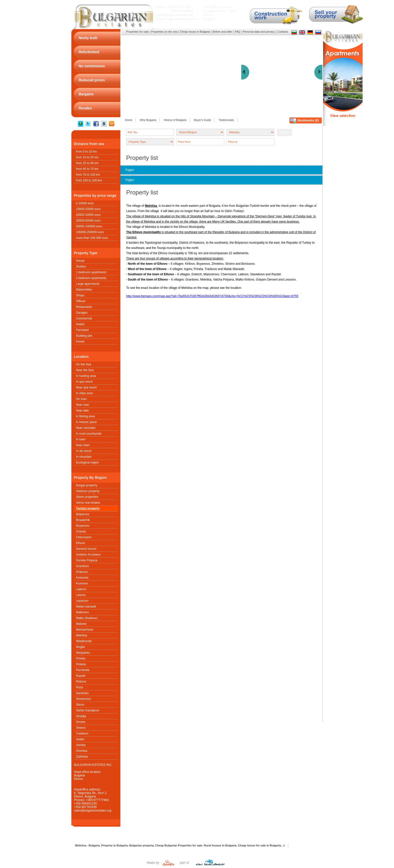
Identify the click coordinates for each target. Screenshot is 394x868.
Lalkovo (81, 589)
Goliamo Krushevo (88, 555)
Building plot (84, 336)
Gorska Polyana (87, 560)
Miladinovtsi (84, 641)
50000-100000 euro (89, 226)
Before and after (223, 32)
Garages (82, 313)
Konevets (82, 578)
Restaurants (84, 307)
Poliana (81, 664)
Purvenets (83, 670)
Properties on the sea (164, 32)
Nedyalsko (83, 653)
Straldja (81, 716)
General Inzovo (86, 549)
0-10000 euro (85, 203)
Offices (81, 301)
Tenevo (81, 728)
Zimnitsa (82, 751)
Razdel (81, 676)
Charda (81, 531)
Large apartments (88, 284)
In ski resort (84, 451)
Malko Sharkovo (87, 618)
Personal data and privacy (259, 32)
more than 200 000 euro (92, 238)
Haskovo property (88, 491)
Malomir (81, 624)
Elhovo (81, 543)
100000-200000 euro (90, 232)
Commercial (84, 318)
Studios (81, 266)
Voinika (81, 745)
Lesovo (81, 595)
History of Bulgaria (175, 120)
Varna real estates (88, 503)
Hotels (80, 324)
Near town (83, 445)
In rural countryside (89, 434)
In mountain (84, 457)
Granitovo (82, 566)
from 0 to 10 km (86, 152)
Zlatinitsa (82, 757)
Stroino (81, 722)
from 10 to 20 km (87, 157)
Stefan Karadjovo (87, 710)
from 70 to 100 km (88, 175)
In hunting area (86, 376)
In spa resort (84, 382)
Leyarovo (82, 601)
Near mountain (86, 428)
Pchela (81, 658)
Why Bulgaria (148, 120)
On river (81, 399)
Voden (80, 739)
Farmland (82, 330)
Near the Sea (85, 370)
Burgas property (87, 485)
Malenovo (82, 612)
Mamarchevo (85, 630)
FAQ (237, 32)
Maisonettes (84, 290)
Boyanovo (83, 526)
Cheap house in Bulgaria (195, 32)
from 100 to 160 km (89, 180)
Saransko (82, 693)
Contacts (283, 32)
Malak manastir (86, 607)
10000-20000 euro (88, 209)
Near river (83, 405)
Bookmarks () (308, 120)
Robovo (81, 682)
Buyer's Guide (203, 120)
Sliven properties (87, 497)
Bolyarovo (83, 514)
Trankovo (82, 733)
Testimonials (226, 120)
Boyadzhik (83, 520)
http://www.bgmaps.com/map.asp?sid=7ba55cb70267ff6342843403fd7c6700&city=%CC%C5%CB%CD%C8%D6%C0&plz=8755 (212, 296)
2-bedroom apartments (91, 278)
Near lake (82, 411)
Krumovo (82, 583)
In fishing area (85, 416)
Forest (80, 342)
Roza (79, 687)
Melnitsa (82, 635)
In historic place (86, 422)
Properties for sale (137, 32)
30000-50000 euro (88, 221)
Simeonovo (83, 699)
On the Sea (84, 364)
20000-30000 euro (88, 215)
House (80, 261)
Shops (80, 295)
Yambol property (88, 508)
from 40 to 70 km (87, 169)
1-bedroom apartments (91, 272)
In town (81, 439)
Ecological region (87, 462)
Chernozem (84, 537)
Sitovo (80, 705)
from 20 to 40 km (87, 163)
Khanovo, (82, 572)
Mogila (80, 647)
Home (129, 120)
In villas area (84, 393)
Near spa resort (86, 387)
